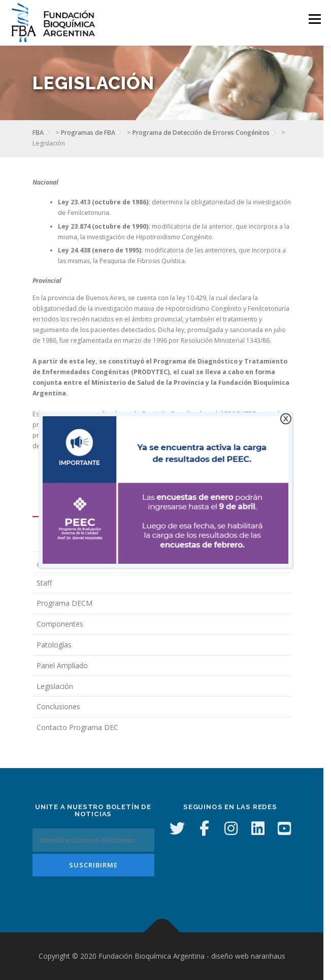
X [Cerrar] (286, 419)
